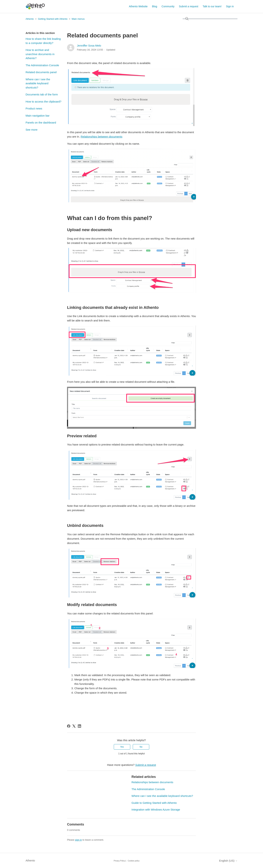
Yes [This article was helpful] (122, 747)
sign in (79, 840)
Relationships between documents (101, 137)
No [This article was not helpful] (141, 747)
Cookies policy (134, 861)
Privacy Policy (119, 861)
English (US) (228, 861)
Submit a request (189, 6)
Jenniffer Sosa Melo (89, 46)
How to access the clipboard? (43, 102)
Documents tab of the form (42, 94)
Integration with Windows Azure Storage (156, 810)
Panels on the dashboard (41, 123)
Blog (155, 6)
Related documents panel (41, 72)
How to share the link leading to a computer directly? (43, 41)
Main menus (78, 19)
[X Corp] (74, 726)
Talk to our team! (212, 6)
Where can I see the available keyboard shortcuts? (38, 83)
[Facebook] (69, 726)
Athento (30, 19)
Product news (34, 108)
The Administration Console (42, 65)
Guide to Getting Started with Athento (154, 803)
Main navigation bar (38, 116)
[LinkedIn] (79, 726)
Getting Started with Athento (53, 19)
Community (168, 6)
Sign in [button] (230, 6)
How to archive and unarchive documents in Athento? (40, 54)
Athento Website (138, 6)
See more (32, 130)
